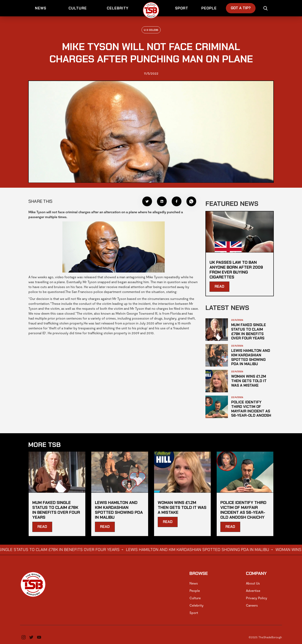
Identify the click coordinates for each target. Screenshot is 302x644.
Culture (195, 598)
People (195, 591)
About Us (253, 583)
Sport (194, 613)
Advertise (253, 591)
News (194, 583)
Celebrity (197, 605)
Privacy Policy (257, 598)
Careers (252, 605)
